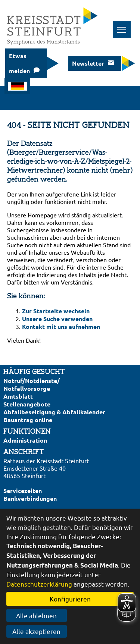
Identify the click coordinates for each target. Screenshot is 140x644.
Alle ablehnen (36, 615)
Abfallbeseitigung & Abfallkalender (54, 412)
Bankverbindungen (30, 498)
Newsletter (88, 63)
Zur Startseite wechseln (56, 311)
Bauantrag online (28, 420)
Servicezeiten (23, 491)
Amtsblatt (18, 396)
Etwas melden (19, 63)
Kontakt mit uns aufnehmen (61, 326)
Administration (25, 440)
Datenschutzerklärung (39, 584)
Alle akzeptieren (36, 631)
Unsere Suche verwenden (57, 319)
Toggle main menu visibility (124, 26)
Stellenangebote (27, 404)
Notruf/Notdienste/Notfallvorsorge (32, 384)
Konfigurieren (70, 599)
